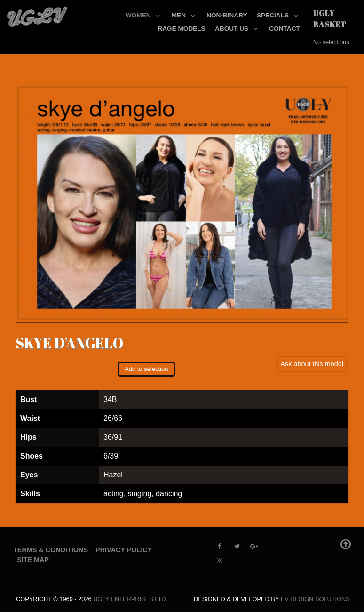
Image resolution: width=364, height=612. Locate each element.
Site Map (33, 560)
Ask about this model (312, 364)
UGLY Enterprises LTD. (130, 599)
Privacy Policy (124, 550)
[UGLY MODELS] (38, 15)
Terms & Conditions (51, 550)
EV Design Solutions (315, 599)
